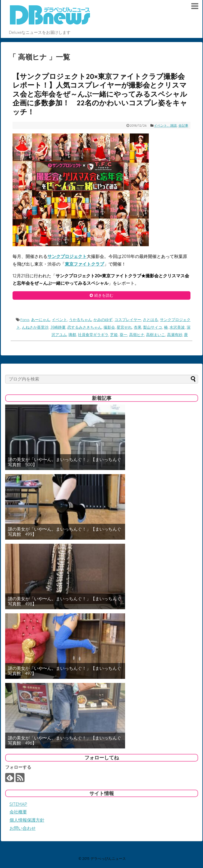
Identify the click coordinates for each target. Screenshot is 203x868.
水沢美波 (177, 327)
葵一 (123, 335)
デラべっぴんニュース (108, 858)
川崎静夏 (58, 327)
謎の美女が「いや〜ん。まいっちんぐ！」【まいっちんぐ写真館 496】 (65, 741)
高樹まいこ (156, 335)
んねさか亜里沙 (35, 327)
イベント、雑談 (165, 125)
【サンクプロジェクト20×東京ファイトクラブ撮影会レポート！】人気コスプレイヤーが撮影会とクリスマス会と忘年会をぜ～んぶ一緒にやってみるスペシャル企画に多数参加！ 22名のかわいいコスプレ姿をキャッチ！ (100, 94)
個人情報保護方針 (27, 820)
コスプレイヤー (128, 320)
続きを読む (104, 295)
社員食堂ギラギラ (93, 335)
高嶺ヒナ (137, 335)
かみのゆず (103, 320)
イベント (59, 320)
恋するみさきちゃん (84, 327)
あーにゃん (41, 320)
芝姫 (114, 335)
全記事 (183, 125)
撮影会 (109, 327)
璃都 (72, 335)
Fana (25, 320)
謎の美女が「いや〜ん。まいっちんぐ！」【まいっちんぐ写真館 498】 (65, 601)
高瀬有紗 (175, 335)
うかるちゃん (80, 320)
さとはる (150, 320)
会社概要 (18, 812)
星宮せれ (124, 327)
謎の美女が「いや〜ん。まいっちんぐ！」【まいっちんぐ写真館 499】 (65, 532)
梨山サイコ (153, 327)
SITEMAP (18, 804)
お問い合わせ (23, 828)
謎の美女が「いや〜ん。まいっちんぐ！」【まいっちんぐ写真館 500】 (65, 462)
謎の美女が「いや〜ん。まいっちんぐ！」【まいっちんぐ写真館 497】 (65, 671)
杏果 (138, 327)
